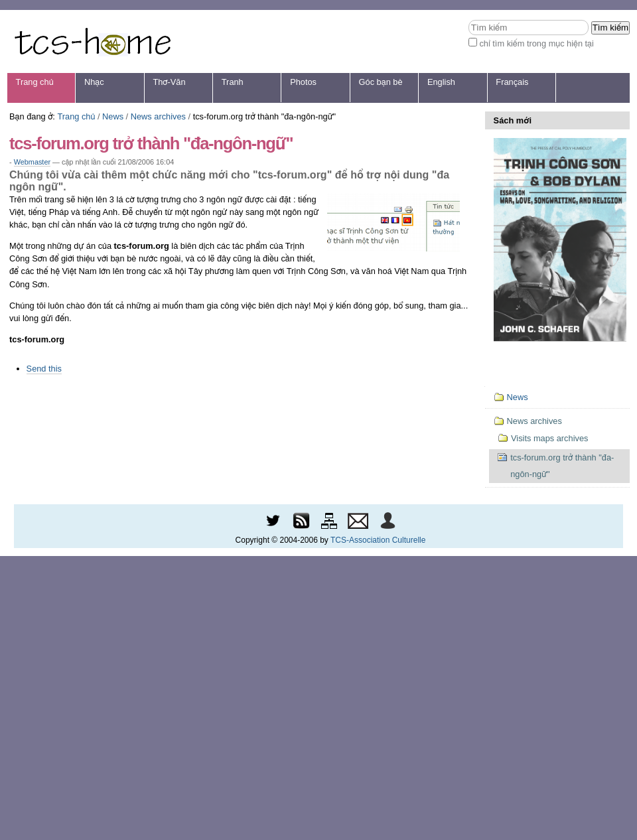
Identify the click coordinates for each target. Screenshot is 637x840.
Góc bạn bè (381, 82)
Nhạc (94, 82)
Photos (303, 82)
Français (512, 82)
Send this (44, 369)
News (113, 116)
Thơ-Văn (169, 82)
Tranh (233, 82)
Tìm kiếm (468, 20)
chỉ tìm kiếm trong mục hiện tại (536, 43)
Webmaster (32, 162)
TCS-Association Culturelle (378, 540)
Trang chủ (35, 82)
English (441, 82)
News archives (158, 116)
